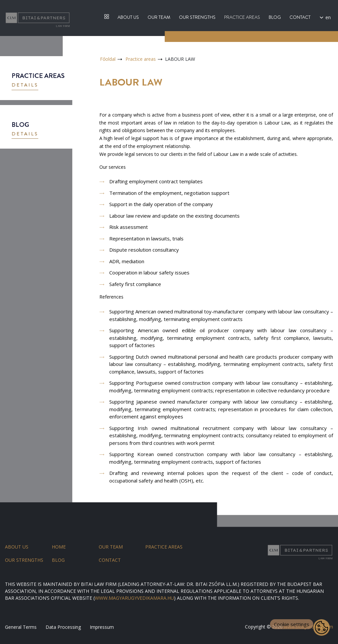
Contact (300, 17)
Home (59, 547)
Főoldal (108, 59)
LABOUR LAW (180, 59)
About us (128, 17)
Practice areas (242, 17)
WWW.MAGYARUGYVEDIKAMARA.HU (134, 598)
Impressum (102, 627)
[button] (25, 86)
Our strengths (197, 17)
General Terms (21, 627)
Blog (275, 17)
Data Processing (63, 627)
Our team (159, 17)
